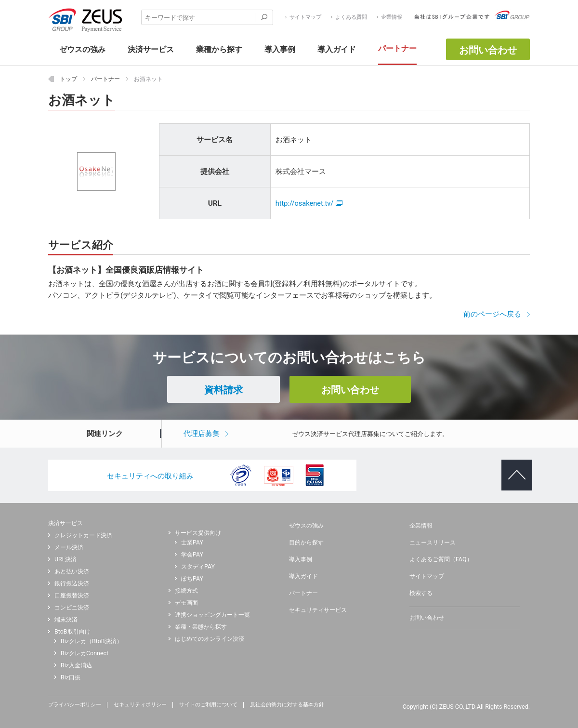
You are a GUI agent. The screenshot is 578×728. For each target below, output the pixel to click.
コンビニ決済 (72, 608)
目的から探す (306, 543)
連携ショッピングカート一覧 (212, 615)
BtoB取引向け (72, 632)
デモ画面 (186, 603)
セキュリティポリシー (140, 705)
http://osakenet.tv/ (309, 203)
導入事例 (301, 559)
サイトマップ (305, 17)
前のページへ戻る (492, 314)
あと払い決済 (72, 571)
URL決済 (66, 559)
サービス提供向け (198, 533)
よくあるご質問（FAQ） (441, 559)
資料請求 (223, 390)
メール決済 (69, 547)
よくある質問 (351, 17)
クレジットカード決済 (83, 535)
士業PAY (192, 543)
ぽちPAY (192, 579)
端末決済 (66, 620)
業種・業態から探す (201, 627)
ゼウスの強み (306, 526)
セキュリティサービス (318, 610)
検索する (421, 593)
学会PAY (192, 555)
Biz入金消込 (76, 665)
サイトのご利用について (208, 705)
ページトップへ (512, 467)
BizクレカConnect (85, 653)
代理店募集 (202, 434)
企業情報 (392, 17)
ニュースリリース (433, 543)
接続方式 (186, 591)
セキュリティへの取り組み (150, 476)
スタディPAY (198, 567)
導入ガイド (303, 576)
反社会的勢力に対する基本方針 (287, 705)
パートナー (303, 593)
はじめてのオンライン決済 (210, 639)
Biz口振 (71, 677)
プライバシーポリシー (75, 705)
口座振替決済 (72, 596)
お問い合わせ (488, 50)
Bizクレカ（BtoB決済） (92, 641)
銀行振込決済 (72, 583)
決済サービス (66, 523)
